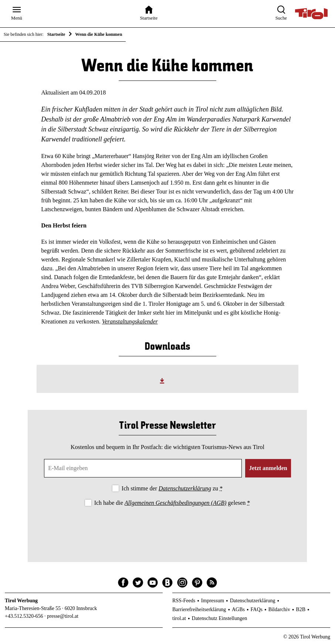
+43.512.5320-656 (24, 616)
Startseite (56, 34)
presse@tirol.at (63, 616)
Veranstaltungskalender (130, 321)
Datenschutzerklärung (185, 488)
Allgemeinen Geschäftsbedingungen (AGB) (175, 503)
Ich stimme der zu (172, 488)
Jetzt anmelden (268, 468)
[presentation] (167, 528)
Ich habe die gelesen (172, 503)
